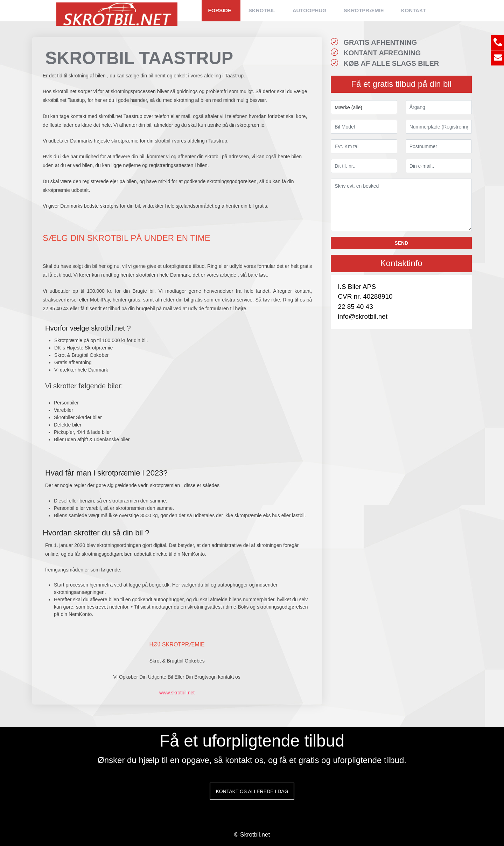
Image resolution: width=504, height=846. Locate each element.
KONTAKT (414, 10)
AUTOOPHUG (310, 10)
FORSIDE (220, 10)
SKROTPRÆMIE (364, 10)
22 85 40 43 (355, 307)
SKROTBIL (262, 10)
